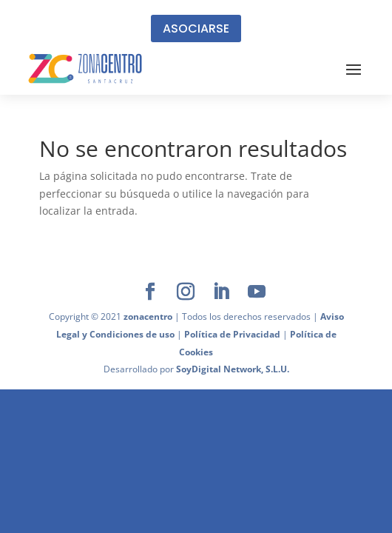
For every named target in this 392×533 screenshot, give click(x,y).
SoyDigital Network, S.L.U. (233, 369)
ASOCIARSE (196, 29)
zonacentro (148, 316)
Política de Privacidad (232, 334)
